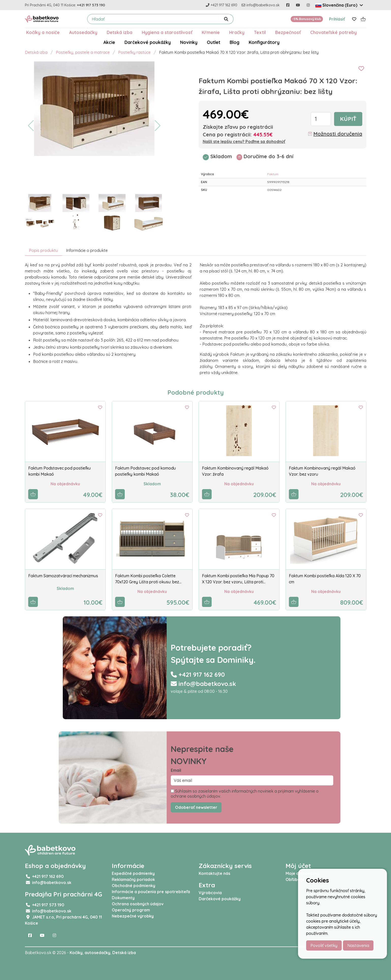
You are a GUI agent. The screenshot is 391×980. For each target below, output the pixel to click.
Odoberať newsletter (196, 807)
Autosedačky (83, 32)
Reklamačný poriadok (133, 879)
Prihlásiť (337, 19)
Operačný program (131, 910)
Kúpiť (348, 119)
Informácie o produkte (87, 250)
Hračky (237, 32)
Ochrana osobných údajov (138, 904)
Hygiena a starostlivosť (167, 32)
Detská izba (120, 32)
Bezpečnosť (288, 32)
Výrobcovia (210, 893)
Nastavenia (358, 945)
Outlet (214, 42)
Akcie (109, 42)
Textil (260, 32)
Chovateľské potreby (333, 32)
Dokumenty (123, 898)
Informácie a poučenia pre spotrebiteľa (151, 892)
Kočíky (76, 953)
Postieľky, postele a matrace (83, 52)
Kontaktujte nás (214, 873)
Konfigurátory (264, 42)
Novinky (189, 42)
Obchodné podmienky (134, 886)
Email (176, 770)
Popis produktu (43, 250)
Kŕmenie (211, 32)
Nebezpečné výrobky (133, 916)
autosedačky (97, 953)
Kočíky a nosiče (43, 32)
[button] (31, 126)
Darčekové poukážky (148, 42)
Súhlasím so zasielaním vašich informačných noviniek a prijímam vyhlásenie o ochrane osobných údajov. (245, 794)
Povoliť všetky (324, 945)
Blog (234, 42)
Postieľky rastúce (134, 52)
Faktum (273, 174)
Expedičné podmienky (133, 873)
